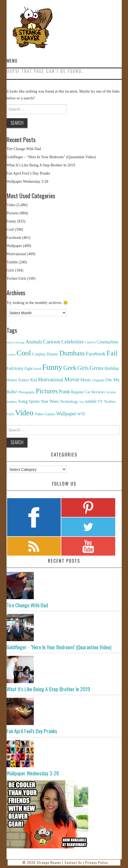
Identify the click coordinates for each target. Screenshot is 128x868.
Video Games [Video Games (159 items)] (45, 414)
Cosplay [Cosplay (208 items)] (39, 354)
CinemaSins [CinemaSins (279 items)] (108, 342)
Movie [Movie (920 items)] (72, 379)
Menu (12, 61)
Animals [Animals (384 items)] (34, 342)
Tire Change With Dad (24, 149)
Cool (10, 229)
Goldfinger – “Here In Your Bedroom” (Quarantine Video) (51, 157)
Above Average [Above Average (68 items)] (16, 342)
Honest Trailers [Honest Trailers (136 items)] (18, 380)
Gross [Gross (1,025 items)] (97, 368)
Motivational (16, 254)
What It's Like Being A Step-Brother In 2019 (48, 689)
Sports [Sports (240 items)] (34, 401)
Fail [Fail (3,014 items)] (112, 353)
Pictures (13, 213)
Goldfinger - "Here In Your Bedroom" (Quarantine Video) (59, 647)
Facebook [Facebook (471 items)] (96, 354)
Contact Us (73, 862)
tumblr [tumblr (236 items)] (91, 401)
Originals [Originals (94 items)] (98, 380)
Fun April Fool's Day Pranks (32, 731)
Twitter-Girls (16, 278)
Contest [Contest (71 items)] (11, 354)
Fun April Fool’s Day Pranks (28, 173)
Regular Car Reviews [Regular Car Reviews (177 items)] (88, 392)
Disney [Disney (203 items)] (52, 354)
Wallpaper (14, 246)
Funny (11, 221)
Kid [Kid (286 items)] (34, 380)
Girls (10, 270)
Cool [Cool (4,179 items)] (24, 353)
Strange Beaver (49, 862)
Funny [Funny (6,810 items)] (52, 367)
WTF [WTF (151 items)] (81, 414)
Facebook (14, 238)
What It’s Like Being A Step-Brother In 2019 (41, 165)
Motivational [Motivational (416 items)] (51, 380)
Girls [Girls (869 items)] (83, 368)
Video (11, 205)
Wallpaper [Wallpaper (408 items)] (66, 414)
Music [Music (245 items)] (86, 380)
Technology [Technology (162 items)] (69, 401)
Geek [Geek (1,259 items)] (70, 368)
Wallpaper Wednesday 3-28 (28, 182)
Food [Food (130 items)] (37, 369)
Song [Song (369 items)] (23, 401)
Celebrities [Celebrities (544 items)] (73, 342)
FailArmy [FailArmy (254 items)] (15, 368)
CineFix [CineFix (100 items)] (90, 342)
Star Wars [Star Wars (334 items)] (50, 401)
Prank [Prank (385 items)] (65, 392)
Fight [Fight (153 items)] (29, 368)
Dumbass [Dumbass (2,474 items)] (72, 353)
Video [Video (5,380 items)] (24, 413)
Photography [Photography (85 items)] (27, 392)
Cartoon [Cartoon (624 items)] (52, 342)
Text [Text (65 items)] (82, 402)
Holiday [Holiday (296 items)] (112, 368)
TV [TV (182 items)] (100, 401)
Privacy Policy (97, 862)
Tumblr (12, 262)
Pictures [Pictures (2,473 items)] (47, 391)
